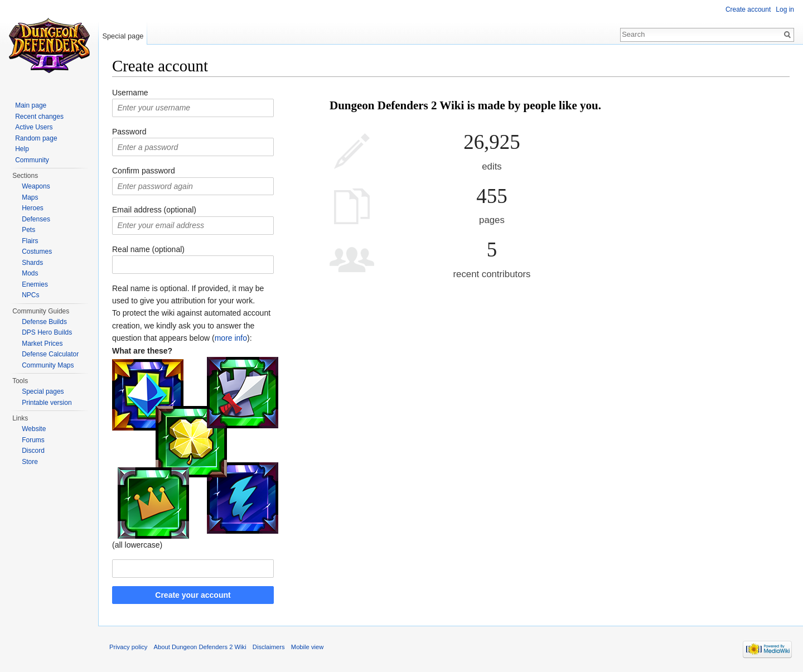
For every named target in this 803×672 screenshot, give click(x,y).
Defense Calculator (50, 354)
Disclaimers (269, 647)
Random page (36, 138)
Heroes (33, 208)
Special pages (43, 391)
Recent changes (39, 117)
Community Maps (48, 365)
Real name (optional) (148, 249)
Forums (33, 440)
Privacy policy (128, 647)
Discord (33, 451)
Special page (123, 36)
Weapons (36, 186)
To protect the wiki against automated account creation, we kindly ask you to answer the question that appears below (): (191, 325)
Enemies (35, 284)
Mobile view (307, 647)
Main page (31, 105)
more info (231, 338)
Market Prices (42, 344)
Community (32, 160)
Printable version (47, 403)
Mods (30, 273)
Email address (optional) (154, 210)
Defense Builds (44, 322)
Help (22, 149)
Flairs (30, 241)
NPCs (30, 295)
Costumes (37, 252)
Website (34, 429)
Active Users (34, 127)
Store (30, 462)
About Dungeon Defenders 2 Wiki (200, 647)
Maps (30, 197)
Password (129, 132)
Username (130, 93)
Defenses (36, 219)
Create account (748, 9)
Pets (28, 230)
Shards (32, 263)
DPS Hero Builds (47, 332)
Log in (785, 9)
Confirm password (144, 171)
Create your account (193, 595)
